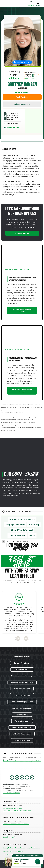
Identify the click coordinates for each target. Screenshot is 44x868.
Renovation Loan (22, 721)
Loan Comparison (17, 535)
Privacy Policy (8, 848)
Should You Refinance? (22, 530)
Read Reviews (30, 78)
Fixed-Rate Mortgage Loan (22, 702)
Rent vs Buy (34, 525)
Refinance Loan (22, 715)
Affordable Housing (22, 669)
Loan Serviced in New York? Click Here (17, 811)
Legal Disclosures (33, 848)
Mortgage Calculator (15, 525)
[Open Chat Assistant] (38, 862)
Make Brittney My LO (23, 62)
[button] (38, 4)
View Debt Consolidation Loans (22, 391)
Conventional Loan (22, 689)
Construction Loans (22, 663)
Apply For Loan (22, 97)
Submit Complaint (9, 837)
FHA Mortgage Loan (22, 695)
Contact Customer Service (13, 808)
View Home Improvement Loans (22, 310)
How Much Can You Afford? (22, 519)
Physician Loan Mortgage (22, 676)
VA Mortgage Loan (22, 740)
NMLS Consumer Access (12, 793)
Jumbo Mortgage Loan (22, 708)
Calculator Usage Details (17, 541)
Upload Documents (22, 104)
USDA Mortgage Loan (22, 734)
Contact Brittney (22, 233)
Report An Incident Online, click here (16, 824)
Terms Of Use (20, 848)
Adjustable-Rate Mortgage (22, 682)
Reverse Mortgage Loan (22, 727)
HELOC (32, 535)
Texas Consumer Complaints (13, 851)
